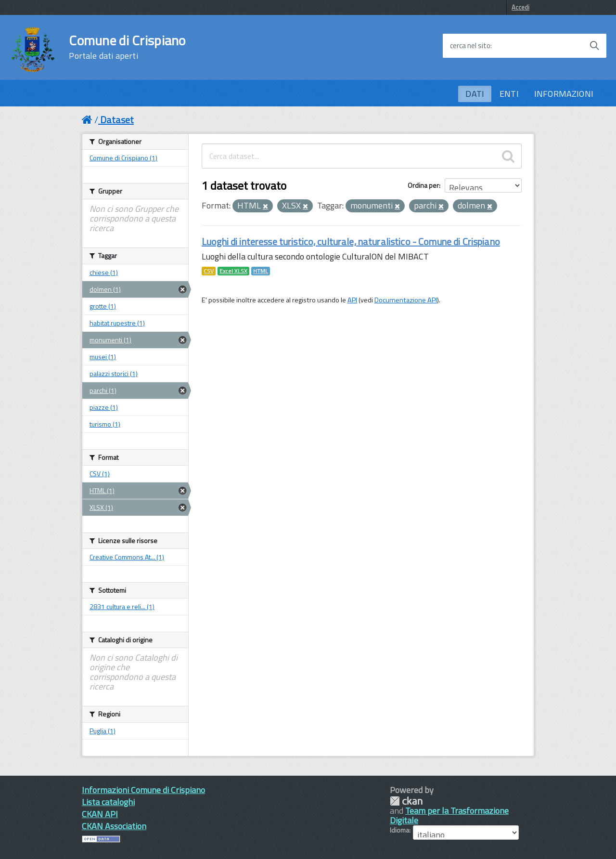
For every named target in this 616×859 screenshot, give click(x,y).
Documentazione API (406, 300)
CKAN (406, 801)
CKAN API (100, 814)
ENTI (509, 94)
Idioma (399, 830)
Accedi (520, 7)
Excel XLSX (233, 271)
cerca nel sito (470, 46)
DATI (475, 94)
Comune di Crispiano (127, 47)
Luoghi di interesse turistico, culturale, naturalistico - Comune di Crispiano (351, 241)
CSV (209, 271)
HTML (261, 271)
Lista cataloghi (108, 802)
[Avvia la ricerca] (594, 46)
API (352, 300)
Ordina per (423, 185)
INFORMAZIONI (564, 94)
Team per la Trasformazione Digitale (449, 815)
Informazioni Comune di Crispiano (143, 790)
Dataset (117, 120)
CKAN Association (114, 826)
